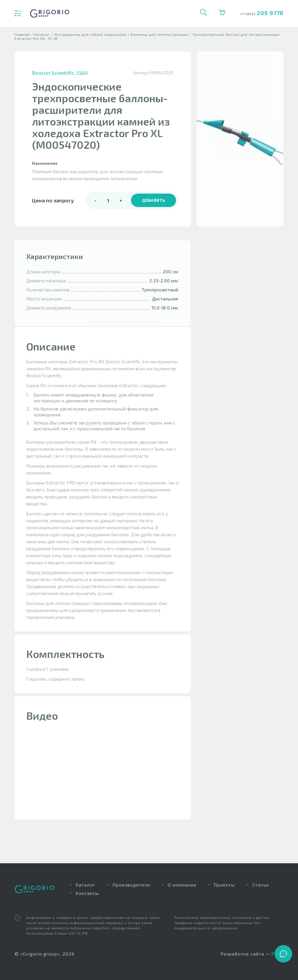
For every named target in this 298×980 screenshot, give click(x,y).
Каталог (85, 885)
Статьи (261, 885)
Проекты (224, 885)
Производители (131, 885)
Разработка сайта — (252, 954)
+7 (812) (248, 14)
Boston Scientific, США (60, 77)
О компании (182, 885)
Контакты (87, 893)
